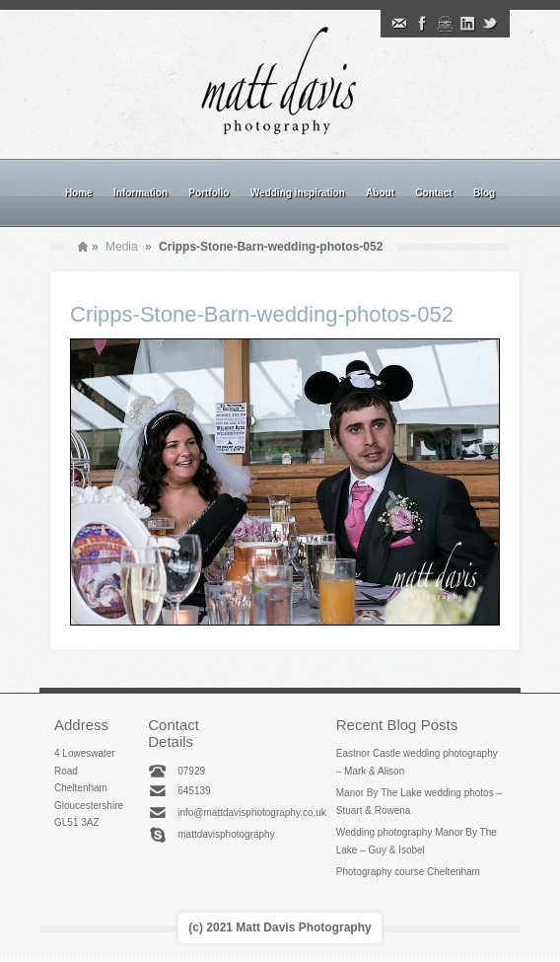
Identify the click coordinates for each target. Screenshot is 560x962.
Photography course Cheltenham (408, 872)
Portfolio (209, 193)
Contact (433, 193)
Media (122, 247)
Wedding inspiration (298, 193)
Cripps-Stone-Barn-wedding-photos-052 (262, 314)
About (380, 193)
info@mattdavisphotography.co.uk (252, 813)
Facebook (422, 24)
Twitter (490, 24)
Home (79, 193)
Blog (484, 193)
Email (399, 24)
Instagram (445, 24)
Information (140, 193)
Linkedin (467, 24)
